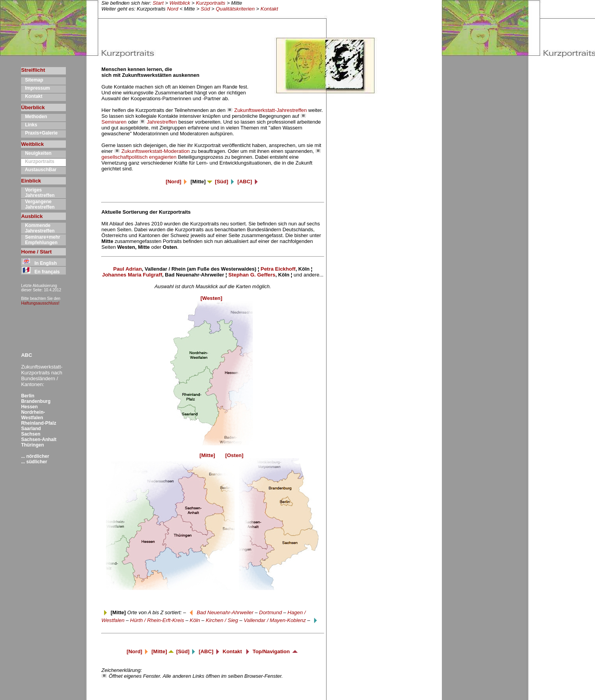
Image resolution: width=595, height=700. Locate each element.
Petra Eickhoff (278, 269)
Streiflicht (33, 70)
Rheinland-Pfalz (39, 423)
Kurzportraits (211, 3)
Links (29, 125)
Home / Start (36, 252)
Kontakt (269, 9)
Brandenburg (36, 401)
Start (158, 3)
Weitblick (180, 3)
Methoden (34, 117)
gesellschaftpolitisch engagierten (139, 157)
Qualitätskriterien (235, 9)
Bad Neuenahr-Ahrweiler (225, 612)
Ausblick (32, 216)
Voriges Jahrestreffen (38, 193)
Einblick (31, 181)
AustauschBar (39, 170)
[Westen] (213, 298)
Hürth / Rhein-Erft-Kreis (157, 620)
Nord (172, 9)
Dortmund (271, 612)
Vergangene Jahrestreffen (38, 204)
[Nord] (177, 182)
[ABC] (249, 182)
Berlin (28, 396)
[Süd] (226, 182)
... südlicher (34, 462)
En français (40, 272)
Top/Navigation (276, 651)
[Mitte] (201, 455)
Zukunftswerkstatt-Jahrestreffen (270, 110)
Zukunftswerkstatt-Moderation (155, 151)
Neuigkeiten (36, 153)
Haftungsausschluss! (40, 303)
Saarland (31, 429)
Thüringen (33, 445)
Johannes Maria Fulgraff (132, 275)
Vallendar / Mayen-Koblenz (275, 620)
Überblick (33, 107)
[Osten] (234, 455)
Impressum (35, 88)
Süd (205, 9)
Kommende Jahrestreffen (38, 228)
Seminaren (114, 122)
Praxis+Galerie (39, 133)
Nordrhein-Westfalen (33, 415)
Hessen (29, 407)
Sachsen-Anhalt (39, 439)
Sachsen (31, 434)
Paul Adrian (128, 269)
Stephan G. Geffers (252, 275)
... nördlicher (35, 456)
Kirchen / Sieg (222, 620)
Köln (195, 620)
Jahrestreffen (162, 122)
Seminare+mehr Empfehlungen (41, 240)
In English (39, 263)
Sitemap (32, 80)
